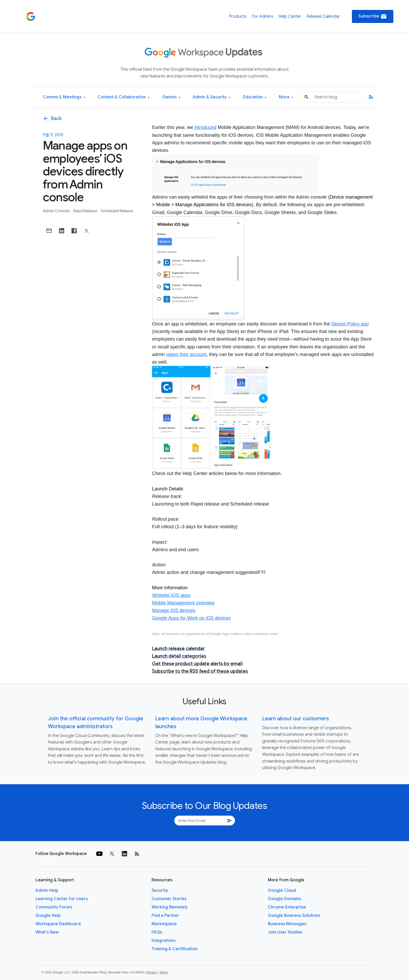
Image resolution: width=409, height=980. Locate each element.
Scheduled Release (117, 211)
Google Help (48, 916)
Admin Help (47, 890)
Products (238, 16)
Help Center (290, 16)
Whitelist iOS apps (171, 595)
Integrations (164, 941)
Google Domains (284, 899)
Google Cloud (282, 890)
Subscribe (373, 16)
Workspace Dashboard (58, 924)
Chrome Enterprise (287, 907)
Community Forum (54, 907)
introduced (205, 127)
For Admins (263, 16)
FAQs (157, 932)
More (286, 97)
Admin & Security (212, 97)
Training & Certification (175, 949)
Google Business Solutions (294, 916)
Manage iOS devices (174, 610)
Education (255, 97)
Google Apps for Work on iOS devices (191, 618)
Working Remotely (170, 907)
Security (160, 890)
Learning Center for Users (62, 899)
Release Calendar (323, 16)
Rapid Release (86, 211)
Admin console (56, 211)
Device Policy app (350, 324)
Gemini (171, 97)
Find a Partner (165, 916)
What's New (47, 932)
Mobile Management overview (183, 603)
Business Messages (287, 924)
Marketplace (164, 924)
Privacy (152, 972)
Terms (163, 972)
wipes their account (186, 354)
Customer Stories (169, 899)
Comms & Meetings (64, 97)
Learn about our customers (296, 719)
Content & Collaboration (124, 97)
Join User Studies (285, 932)
